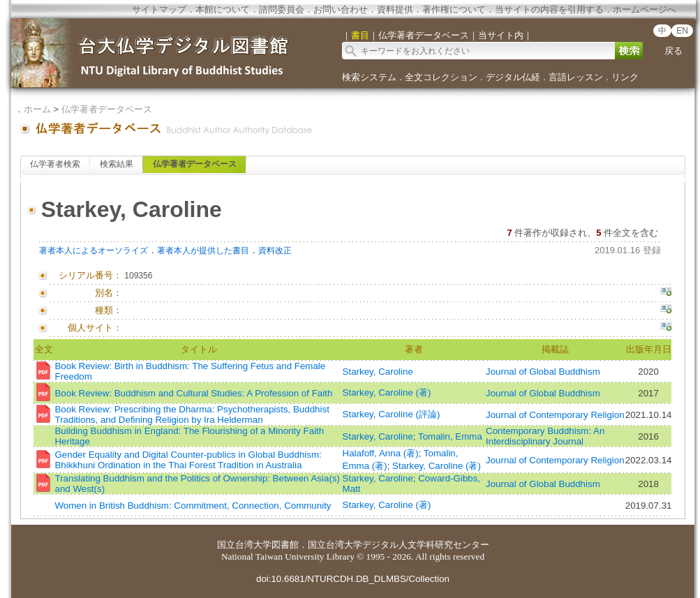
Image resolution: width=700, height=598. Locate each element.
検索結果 (117, 164)
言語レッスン (576, 77)
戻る (673, 51)
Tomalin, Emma (450, 436)
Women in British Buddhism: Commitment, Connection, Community (193, 506)
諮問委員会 (282, 9)
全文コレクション (441, 77)
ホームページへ (645, 9)
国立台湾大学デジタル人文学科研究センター (399, 545)
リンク (625, 77)
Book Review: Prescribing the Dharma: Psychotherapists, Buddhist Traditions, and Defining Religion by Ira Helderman (192, 414)
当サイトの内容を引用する (549, 9)
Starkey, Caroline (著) (387, 393)
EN (682, 31)
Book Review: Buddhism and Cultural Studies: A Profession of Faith (193, 393)
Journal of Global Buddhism (543, 372)
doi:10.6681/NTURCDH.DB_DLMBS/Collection (353, 579)
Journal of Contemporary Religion (555, 415)
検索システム (369, 77)
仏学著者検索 (55, 164)
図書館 (285, 545)
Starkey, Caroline (378, 372)
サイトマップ (159, 9)
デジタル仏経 (513, 77)
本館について (223, 9)
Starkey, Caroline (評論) (392, 414)
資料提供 (395, 9)
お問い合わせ (341, 9)
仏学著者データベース (107, 109)
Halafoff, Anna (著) (381, 453)
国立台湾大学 (244, 545)
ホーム (37, 109)
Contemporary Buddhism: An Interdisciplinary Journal (545, 436)
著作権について (454, 9)
